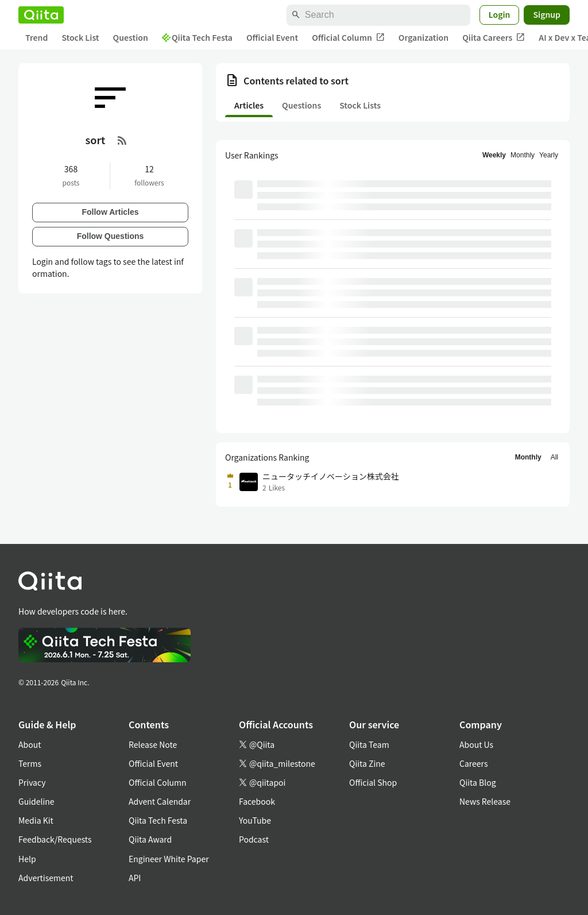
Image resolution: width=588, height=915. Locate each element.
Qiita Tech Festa (197, 37)
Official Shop (373, 782)
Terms (30, 763)
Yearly (549, 155)
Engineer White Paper (169, 859)
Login (500, 14)
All (554, 457)
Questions (301, 105)
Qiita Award (150, 839)
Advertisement (46, 878)
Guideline (36, 801)
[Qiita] (41, 15)
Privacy (32, 782)
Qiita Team (369, 744)
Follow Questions (111, 236)
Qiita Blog (478, 782)
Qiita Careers (494, 38)
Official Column (348, 38)
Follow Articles (110, 212)
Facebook (257, 801)
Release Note (153, 744)
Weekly (494, 155)
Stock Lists (360, 105)
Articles (249, 105)
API (135, 878)
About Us (476, 744)
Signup (547, 14)
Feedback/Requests (55, 839)
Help (27, 859)
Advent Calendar (160, 801)
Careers (473, 763)
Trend (36, 37)
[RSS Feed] (122, 140)
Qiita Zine (367, 763)
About (30, 744)
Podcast (254, 839)
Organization (423, 37)
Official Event (272, 37)
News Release (485, 801)
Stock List (80, 37)
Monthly (523, 155)
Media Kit (36, 820)
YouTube (255, 820)
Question (131, 37)
